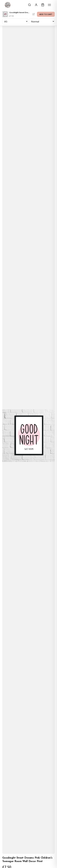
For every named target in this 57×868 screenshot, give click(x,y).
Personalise (34, 14)
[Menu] (49, 5)
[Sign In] (36, 5)
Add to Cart (46, 14)
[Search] (29, 5)
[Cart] (43, 5)
